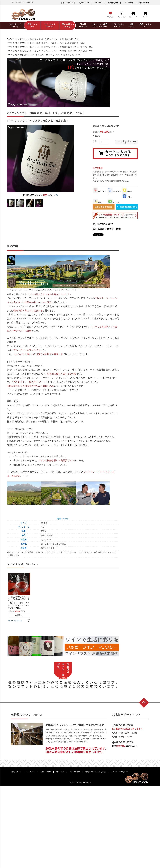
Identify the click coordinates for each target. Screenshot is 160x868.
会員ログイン (84, 3)
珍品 (97, 203)
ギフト (127, 197)
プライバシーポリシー (119, 772)
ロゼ (32, 43)
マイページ (98, 3)
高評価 (127, 191)
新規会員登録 (113, 3)
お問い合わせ (144, 3)
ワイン (15, 39)
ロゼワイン (100, 191)
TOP (9, 39)
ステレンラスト (36, 51)
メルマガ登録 (128, 3)
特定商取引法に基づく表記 (95, 772)
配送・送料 (60, 772)
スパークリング (36, 47)
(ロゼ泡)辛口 (24, 55)
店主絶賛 (113, 203)
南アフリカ (24, 39)
